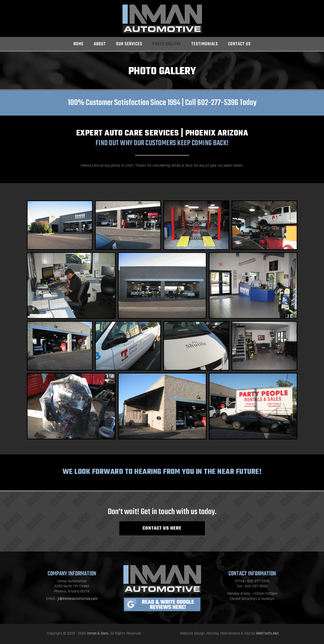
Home (79, 44)
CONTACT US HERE (162, 528)
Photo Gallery (167, 44)
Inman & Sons (98, 633)
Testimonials (205, 44)
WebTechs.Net (267, 633)
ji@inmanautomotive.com (78, 599)
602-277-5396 (218, 103)
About (100, 44)
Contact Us (239, 44)
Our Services (129, 44)
